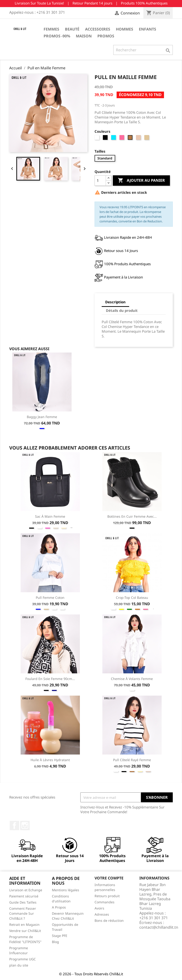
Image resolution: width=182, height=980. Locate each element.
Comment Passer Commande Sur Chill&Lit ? (23, 913)
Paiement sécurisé (24, 896)
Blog (55, 942)
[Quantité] (100, 181)
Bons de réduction (109, 920)
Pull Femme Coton (50, 598)
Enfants (148, 29)
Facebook (14, 825)
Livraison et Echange (26, 890)
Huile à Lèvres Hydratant (50, 760)
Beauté (72, 29)
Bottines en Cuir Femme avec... (132, 516)
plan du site (19, 965)
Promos (106, 36)
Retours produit (107, 896)
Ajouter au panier (141, 181)
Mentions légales (66, 890)
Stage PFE (60, 936)
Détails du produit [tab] (122, 310)
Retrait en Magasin (24, 925)
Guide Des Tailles (23, 902)
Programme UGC (23, 959)
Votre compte (109, 878)
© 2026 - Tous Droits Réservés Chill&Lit (91, 974)
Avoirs (99, 908)
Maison (84, 36)
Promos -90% (57, 36)
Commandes (105, 902)
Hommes (125, 29)
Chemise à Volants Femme (132, 679)
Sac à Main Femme (50, 516)
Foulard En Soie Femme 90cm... (50, 679)
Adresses (102, 914)
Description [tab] (115, 302)
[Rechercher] (143, 50)
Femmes (51, 29)
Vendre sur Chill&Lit (25, 931)
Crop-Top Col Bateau (132, 598)
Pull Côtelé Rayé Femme (132, 760)
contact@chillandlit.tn (159, 927)
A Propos (59, 907)
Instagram (25, 825)
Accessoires (98, 29)
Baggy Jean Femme (42, 417)
